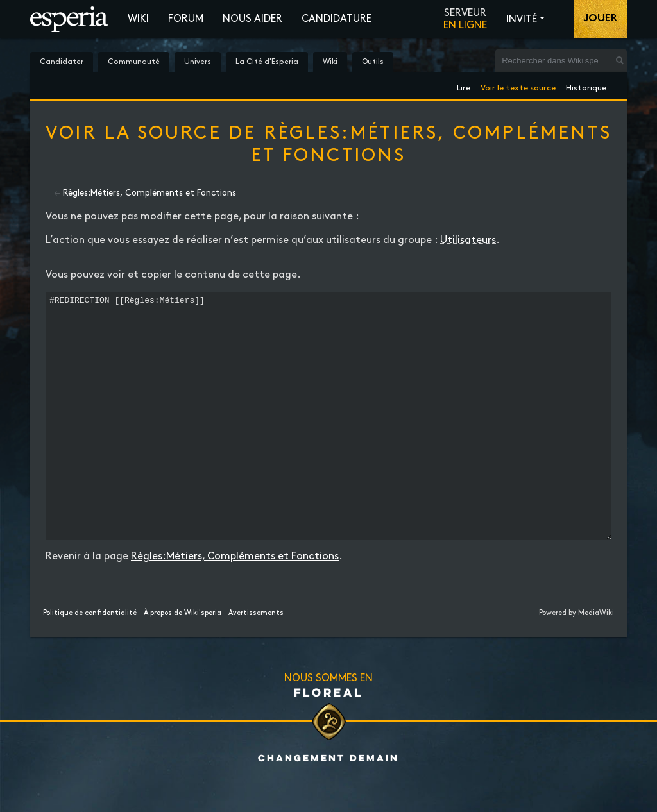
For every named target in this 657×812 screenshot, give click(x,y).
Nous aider (252, 19)
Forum (186, 19)
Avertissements (256, 661)
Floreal (328, 740)
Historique (586, 86)
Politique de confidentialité (90, 661)
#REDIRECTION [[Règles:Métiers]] (328, 440)
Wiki (138, 19)
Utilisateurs (468, 240)
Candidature (337, 19)
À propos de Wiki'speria (183, 661)
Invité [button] (522, 20)
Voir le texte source (518, 86)
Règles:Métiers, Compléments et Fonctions (149, 193)
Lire (464, 86)
